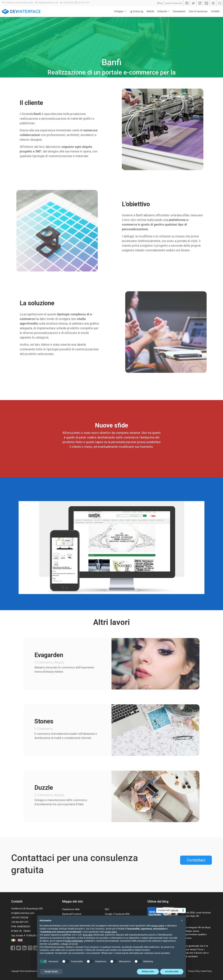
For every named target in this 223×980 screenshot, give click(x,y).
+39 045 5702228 (20, 918)
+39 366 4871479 (20, 922)
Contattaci (196, 860)
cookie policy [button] (111, 932)
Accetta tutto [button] (172, 971)
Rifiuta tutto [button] (148, 971)
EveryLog (136, 11)
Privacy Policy (194, 971)
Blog (160, 3)
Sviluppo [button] (119, 11)
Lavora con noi (173, 3)
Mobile (150, 11)
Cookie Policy (206, 971)
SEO (107, 909)
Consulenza (179, 11)
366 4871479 (84, 3)
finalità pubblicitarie (74, 941)
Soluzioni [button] (163, 11)
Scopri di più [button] (51, 971)
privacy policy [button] (158, 926)
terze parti (88, 935)
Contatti (215, 11)
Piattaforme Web (71, 909)
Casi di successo (198, 11)
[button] (182, 921)
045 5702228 (69, 3)
